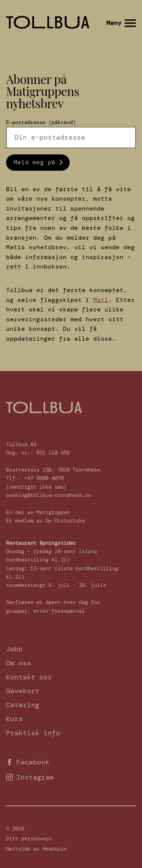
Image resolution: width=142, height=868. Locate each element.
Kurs (14, 719)
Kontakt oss (29, 677)
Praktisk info (33, 733)
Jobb (14, 649)
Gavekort (23, 691)
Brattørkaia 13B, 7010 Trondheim (53, 470)
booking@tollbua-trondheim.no (48, 495)
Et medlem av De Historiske (45, 520)
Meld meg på (34, 162)
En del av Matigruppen (38, 512)
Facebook (28, 762)
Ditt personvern (29, 838)
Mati (101, 300)
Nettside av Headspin (36, 849)
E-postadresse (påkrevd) (41, 122)
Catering (23, 705)
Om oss (19, 663)
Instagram (30, 777)
